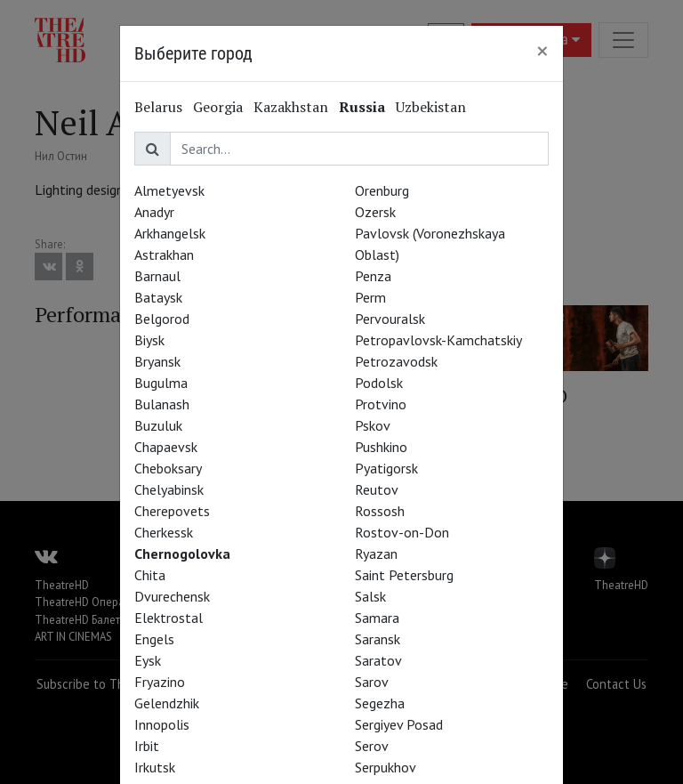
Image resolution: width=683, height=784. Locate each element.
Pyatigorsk (386, 468)
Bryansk (157, 361)
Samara (377, 618)
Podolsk (379, 383)
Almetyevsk (169, 190)
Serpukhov (386, 767)
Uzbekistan (431, 107)
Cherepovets (172, 511)
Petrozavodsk (396, 361)
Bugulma (161, 383)
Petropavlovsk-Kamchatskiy (438, 340)
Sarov (372, 682)
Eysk (148, 660)
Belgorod (162, 319)
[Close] (542, 51)
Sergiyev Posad (399, 724)
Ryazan (376, 554)
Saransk (378, 639)
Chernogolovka (182, 554)
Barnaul (157, 276)
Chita (150, 575)
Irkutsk (155, 767)
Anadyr (154, 212)
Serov (372, 746)
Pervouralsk (390, 319)
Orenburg (382, 190)
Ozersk (375, 212)
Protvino (381, 404)
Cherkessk (164, 532)
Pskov (373, 425)
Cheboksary (168, 468)
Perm (370, 297)
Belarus (158, 107)
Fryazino (160, 682)
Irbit (147, 746)
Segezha (380, 703)
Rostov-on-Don (402, 532)
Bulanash (162, 404)
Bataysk (158, 297)
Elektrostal (169, 618)
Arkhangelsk (170, 233)
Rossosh (380, 511)
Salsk (370, 596)
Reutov (377, 489)
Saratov (378, 660)
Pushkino (381, 447)
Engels (154, 639)
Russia (362, 107)
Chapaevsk (166, 447)
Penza (373, 276)
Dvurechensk (172, 596)
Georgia (218, 107)
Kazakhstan (291, 107)
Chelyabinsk (169, 489)
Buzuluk (158, 425)
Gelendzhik (167, 703)
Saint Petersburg (404, 575)
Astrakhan (164, 255)
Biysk (149, 340)
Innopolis (162, 724)
